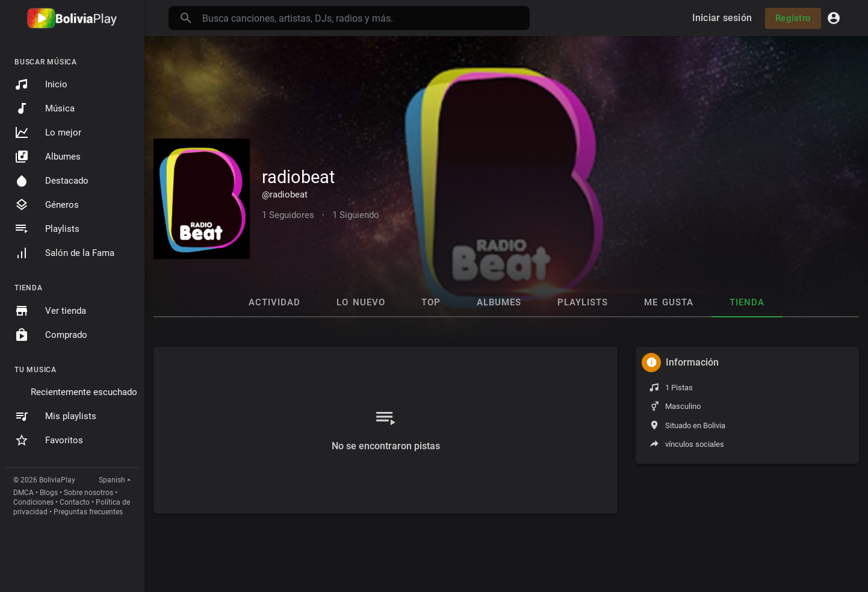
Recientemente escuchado (84, 392)
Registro (793, 18)
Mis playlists (55, 416)
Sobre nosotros (88, 493)
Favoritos (49, 440)
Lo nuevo (361, 302)
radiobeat (298, 177)
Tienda (747, 302)
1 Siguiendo (356, 215)
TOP (431, 302)
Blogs (49, 493)
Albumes (48, 157)
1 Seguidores (288, 215)
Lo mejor (48, 132)
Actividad (274, 302)
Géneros (47, 205)
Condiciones (33, 502)
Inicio (41, 84)
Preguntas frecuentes (88, 512)
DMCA (23, 493)
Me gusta (669, 302)
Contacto (75, 502)
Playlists (47, 229)
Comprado (51, 335)
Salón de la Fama (64, 253)
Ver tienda (50, 311)
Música (45, 108)
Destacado (51, 181)
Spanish (112, 480)
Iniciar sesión (722, 18)
